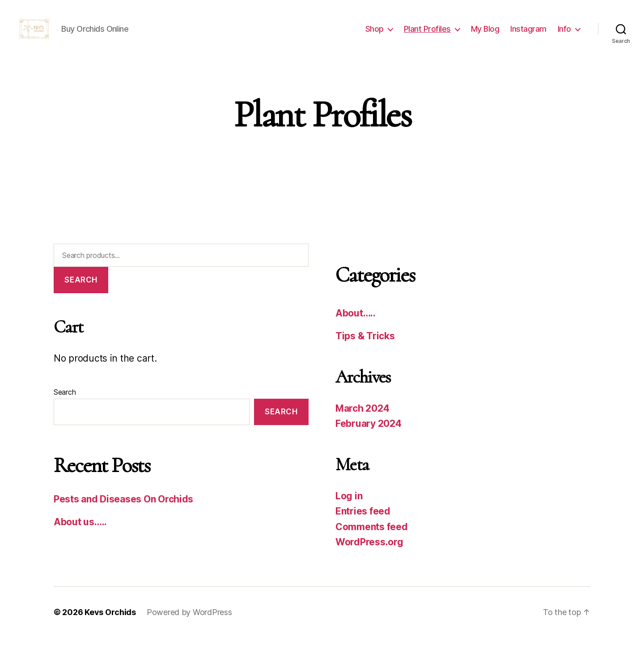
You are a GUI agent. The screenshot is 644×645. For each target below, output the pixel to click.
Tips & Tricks (365, 344)
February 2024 (369, 431)
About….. (356, 321)
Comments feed (372, 534)
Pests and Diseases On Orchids (123, 506)
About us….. (80, 529)
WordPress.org (369, 550)
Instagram (528, 32)
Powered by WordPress (189, 620)
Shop (375, 32)
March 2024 (362, 416)
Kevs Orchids (110, 620)
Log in (349, 504)
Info (564, 32)
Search (81, 287)
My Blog (485, 32)
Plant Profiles (427, 32)
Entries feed (363, 519)
